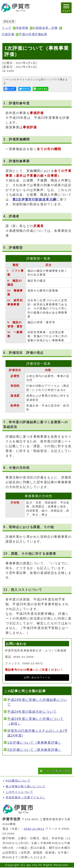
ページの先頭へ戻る (57, 771)
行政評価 (8, 34)
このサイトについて (19, 792)
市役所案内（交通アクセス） (26, 798)
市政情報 (22, 28)
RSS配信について (18, 781)
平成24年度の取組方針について (32, 712)
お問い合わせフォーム (37, 677)
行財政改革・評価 (45, 28)
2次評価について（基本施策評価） (34, 750)
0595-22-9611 (34, 829)
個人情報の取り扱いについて (26, 786)
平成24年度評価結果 (33, 34)
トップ (7, 28)
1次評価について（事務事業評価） (34, 743)
